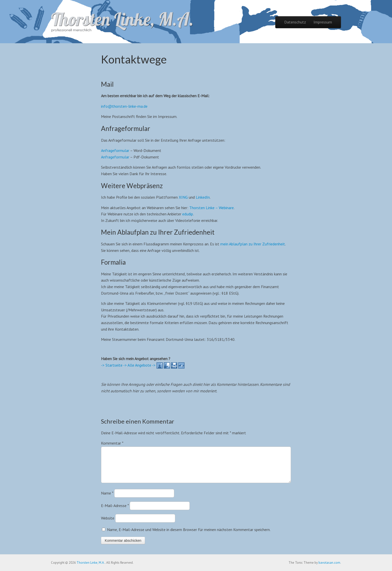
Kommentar (112, 443)
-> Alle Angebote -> (139, 365)
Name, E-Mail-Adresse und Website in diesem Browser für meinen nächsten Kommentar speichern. (189, 536)
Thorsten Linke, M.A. (122, 19)
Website (108, 524)
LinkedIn (203, 197)
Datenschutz (295, 22)
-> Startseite (112, 365)
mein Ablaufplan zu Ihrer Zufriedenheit (253, 244)
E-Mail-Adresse (115, 512)
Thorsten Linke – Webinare (211, 208)
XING (183, 197)
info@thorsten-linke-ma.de (124, 106)
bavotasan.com (329, 563)
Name (107, 499)
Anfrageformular (115, 150)
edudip (188, 214)
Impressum (323, 22)
